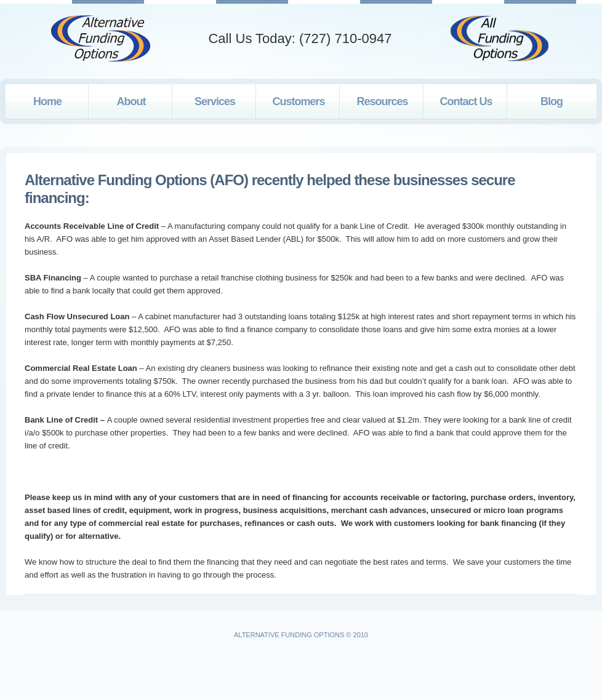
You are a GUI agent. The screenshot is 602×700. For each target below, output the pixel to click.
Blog (552, 101)
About (131, 101)
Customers (298, 101)
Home (47, 101)
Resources (382, 101)
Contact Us (466, 101)
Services (215, 101)
